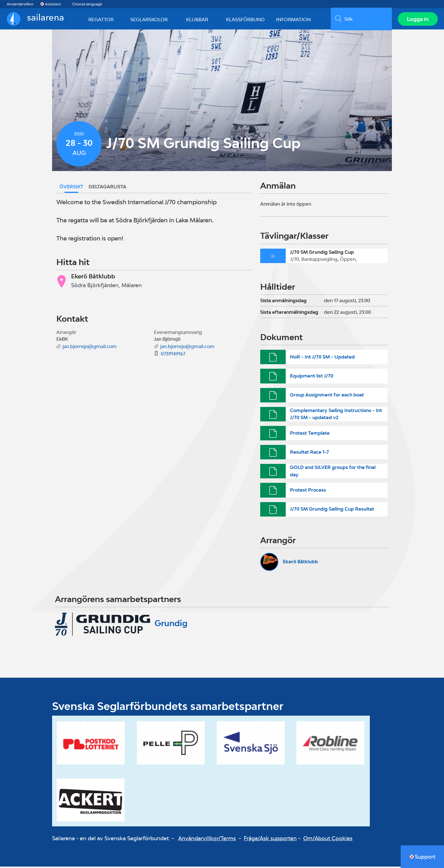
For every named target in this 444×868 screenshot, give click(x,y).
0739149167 (173, 355)
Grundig (171, 624)
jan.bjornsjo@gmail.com (90, 348)
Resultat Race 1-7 (309, 453)
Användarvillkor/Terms (207, 840)
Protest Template (310, 434)
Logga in (417, 20)
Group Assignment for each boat (327, 396)
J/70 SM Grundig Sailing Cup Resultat (332, 510)
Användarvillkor (20, 4)
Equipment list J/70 (312, 377)
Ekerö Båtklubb (300, 563)
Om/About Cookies (328, 840)
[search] (361, 20)
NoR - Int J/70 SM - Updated (322, 358)
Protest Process (308, 491)
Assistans (53, 4)
